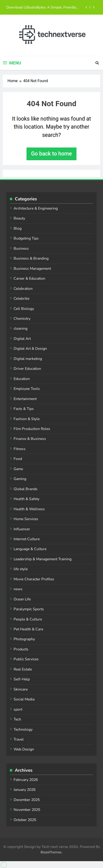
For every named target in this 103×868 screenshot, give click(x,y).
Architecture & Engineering (36, 208)
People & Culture (28, 619)
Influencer (22, 529)
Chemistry (22, 319)
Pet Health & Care (28, 629)
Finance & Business (30, 439)
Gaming (20, 479)
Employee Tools (27, 389)
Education (22, 379)
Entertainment (25, 399)
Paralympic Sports (29, 609)
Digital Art (22, 339)
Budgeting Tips (26, 238)
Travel (19, 739)
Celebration (23, 289)
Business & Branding (31, 258)
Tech (17, 719)
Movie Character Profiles (34, 579)
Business (21, 249)
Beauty (19, 218)
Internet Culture (27, 539)
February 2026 (26, 780)
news (18, 589)
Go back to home (52, 154)
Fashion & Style (27, 419)
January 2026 (25, 790)
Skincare (21, 689)
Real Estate (23, 669)
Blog (18, 228)
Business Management (32, 269)
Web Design (24, 749)
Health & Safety (27, 499)
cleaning (21, 329)
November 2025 (27, 810)
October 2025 (25, 820)
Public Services (26, 659)
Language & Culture (30, 549)
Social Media (24, 699)
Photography (24, 639)
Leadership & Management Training (43, 559)
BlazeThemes (51, 852)
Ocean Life (22, 599)
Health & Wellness (29, 509)
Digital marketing (28, 359)
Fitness (20, 449)
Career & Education (29, 278)
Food (18, 459)
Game (18, 469)
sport (18, 709)
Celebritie (21, 299)
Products (21, 649)
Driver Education (27, 369)
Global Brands (26, 489)
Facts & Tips (24, 409)
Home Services (26, 519)
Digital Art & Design (30, 349)
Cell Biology (24, 309)
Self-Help (22, 679)
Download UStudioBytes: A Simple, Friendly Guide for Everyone (41, 7)
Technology (23, 729)
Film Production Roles (32, 429)
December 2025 (27, 800)
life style (21, 569)
